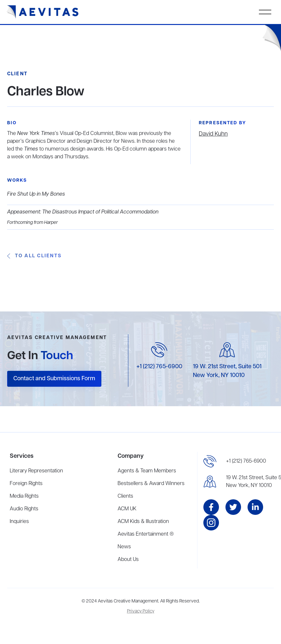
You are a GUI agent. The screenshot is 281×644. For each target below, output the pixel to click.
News (124, 547)
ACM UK (127, 509)
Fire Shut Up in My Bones (36, 194)
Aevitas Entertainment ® (146, 534)
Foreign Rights (26, 484)
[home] (43, 12)
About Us (128, 560)
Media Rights (24, 496)
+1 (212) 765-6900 (159, 367)
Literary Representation (36, 471)
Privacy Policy (141, 611)
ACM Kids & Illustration (143, 522)
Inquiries (19, 522)
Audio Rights (24, 509)
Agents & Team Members (147, 471)
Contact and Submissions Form (54, 379)
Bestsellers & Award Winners (151, 484)
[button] (265, 12)
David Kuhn (213, 134)
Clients (125, 496)
